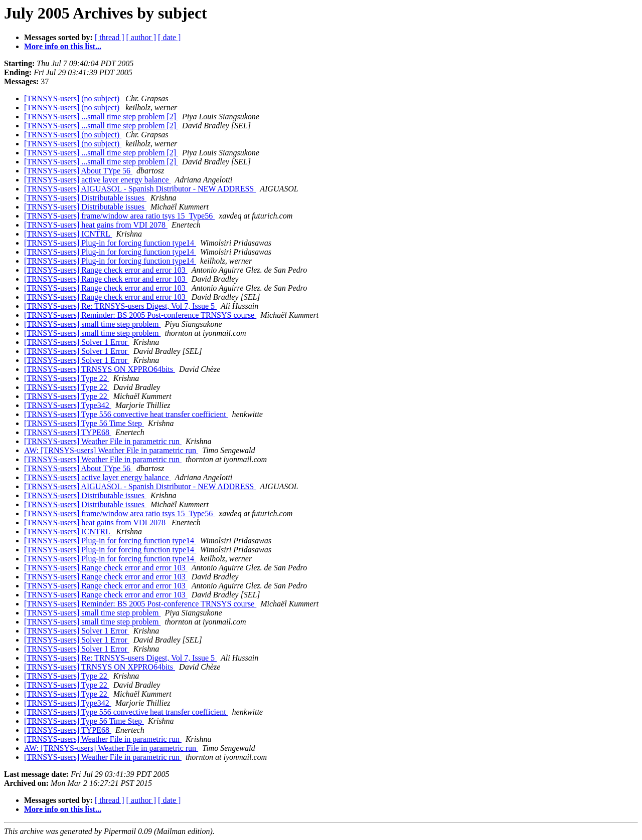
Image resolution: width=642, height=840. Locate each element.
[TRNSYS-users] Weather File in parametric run (103, 441)
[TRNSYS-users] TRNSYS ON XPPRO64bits (100, 369)
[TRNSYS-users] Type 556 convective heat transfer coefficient (126, 414)
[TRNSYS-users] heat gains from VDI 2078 (96, 225)
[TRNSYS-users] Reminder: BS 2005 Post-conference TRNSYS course (140, 315)
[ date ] (169, 37)
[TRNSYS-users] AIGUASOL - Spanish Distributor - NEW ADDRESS (140, 189)
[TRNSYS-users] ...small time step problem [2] (101, 117)
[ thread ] (110, 37)
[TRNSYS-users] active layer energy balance (97, 180)
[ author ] (141, 37)
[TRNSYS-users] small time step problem (92, 324)
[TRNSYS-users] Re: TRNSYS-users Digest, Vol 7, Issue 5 (120, 306)
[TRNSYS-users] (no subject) (73, 98)
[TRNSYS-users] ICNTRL (68, 234)
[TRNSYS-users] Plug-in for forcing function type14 (110, 243)
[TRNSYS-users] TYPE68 (68, 432)
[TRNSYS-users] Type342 (68, 405)
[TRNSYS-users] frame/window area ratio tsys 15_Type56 (119, 216)
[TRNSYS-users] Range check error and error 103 (106, 270)
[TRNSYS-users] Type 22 (67, 378)
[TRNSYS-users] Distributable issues (85, 198)
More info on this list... (63, 46)
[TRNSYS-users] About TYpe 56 (78, 171)
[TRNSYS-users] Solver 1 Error (77, 342)
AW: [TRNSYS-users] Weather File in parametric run (111, 450)
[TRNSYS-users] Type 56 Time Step (84, 423)
